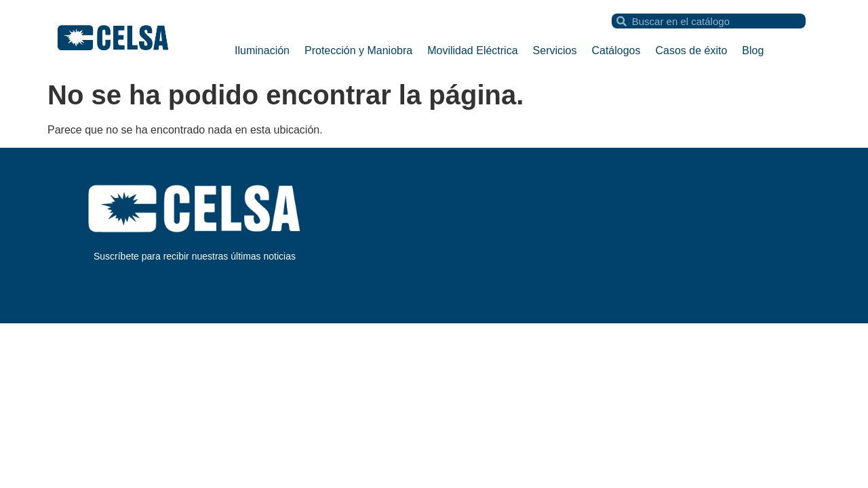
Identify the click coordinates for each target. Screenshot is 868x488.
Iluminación (262, 50)
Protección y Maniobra (358, 50)
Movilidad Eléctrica (472, 50)
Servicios (555, 50)
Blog (753, 50)
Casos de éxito (692, 50)
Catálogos (616, 50)
